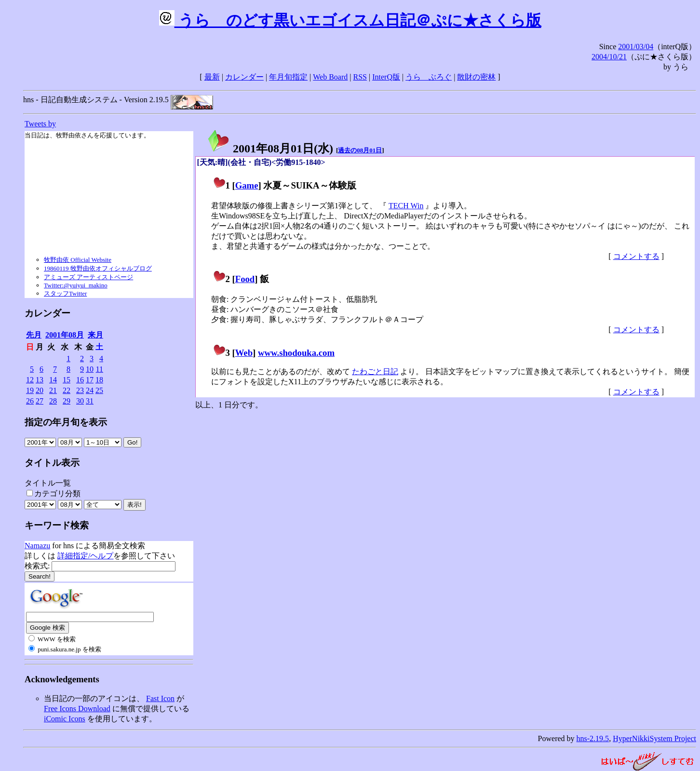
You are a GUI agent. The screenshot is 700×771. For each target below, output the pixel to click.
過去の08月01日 (360, 150)
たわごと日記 (375, 372)
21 (53, 390)
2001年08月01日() (270, 149)
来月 (95, 335)
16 (80, 380)
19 (30, 390)
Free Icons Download (77, 709)
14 (53, 380)
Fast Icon (160, 698)
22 (67, 390)
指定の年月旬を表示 (66, 422)
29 (67, 401)
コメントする (636, 256)
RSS (360, 77)
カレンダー (244, 77)
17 (90, 380)
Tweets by (40, 124)
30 (80, 401)
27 (40, 401)
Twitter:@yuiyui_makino (76, 285)
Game (247, 185)
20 (40, 390)
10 (90, 369)
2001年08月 (65, 335)
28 (53, 401)
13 (40, 380)
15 (67, 380)
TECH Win (406, 206)
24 (90, 390)
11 (100, 369)
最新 (212, 77)
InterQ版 (386, 77)
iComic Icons (65, 719)
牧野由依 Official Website (78, 260)
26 (30, 401)
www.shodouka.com (296, 353)
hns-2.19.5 (593, 738)
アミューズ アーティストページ (88, 277)
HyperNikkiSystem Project (654, 738)
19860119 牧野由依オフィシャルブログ (98, 268)
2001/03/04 (636, 47)
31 (90, 401)
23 (80, 390)
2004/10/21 (609, 57)
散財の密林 (476, 77)
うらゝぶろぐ (429, 77)
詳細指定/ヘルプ (85, 556)
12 (30, 380)
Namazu (37, 546)
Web (244, 353)
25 (99, 390)
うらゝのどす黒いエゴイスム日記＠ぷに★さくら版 (350, 20)
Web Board (330, 77)
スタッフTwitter (65, 293)
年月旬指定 (288, 77)
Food (245, 279)
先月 (34, 335)
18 (99, 380)
